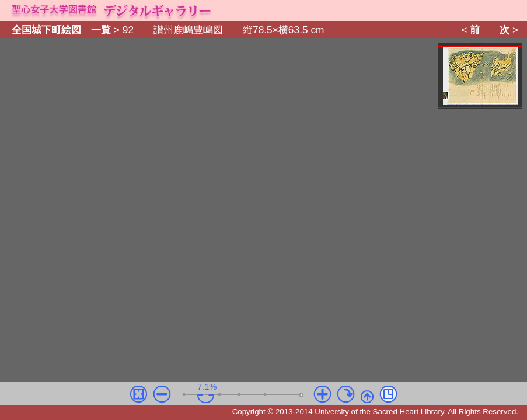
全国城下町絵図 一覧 (61, 30)
